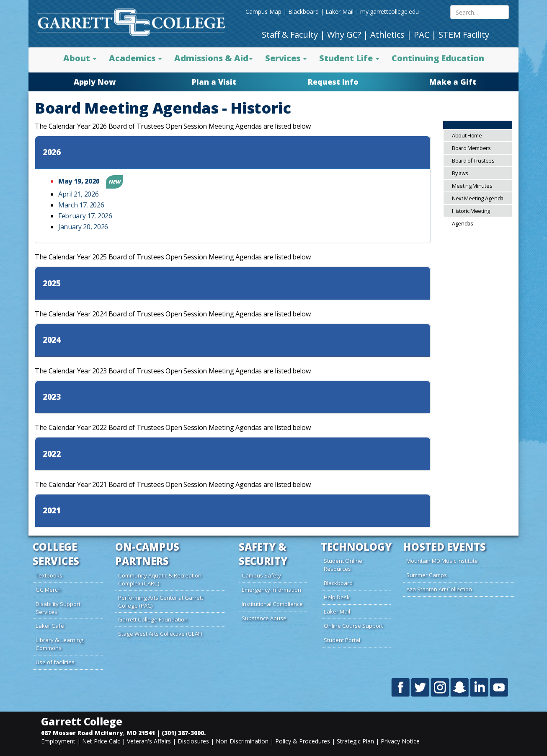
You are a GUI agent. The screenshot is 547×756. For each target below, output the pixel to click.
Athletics (387, 35)
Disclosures (193, 741)
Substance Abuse (264, 618)
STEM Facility (464, 35)
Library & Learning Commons (59, 644)
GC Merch (48, 590)
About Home (467, 136)
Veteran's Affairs (149, 741)
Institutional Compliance (272, 604)
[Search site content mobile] (480, 12)
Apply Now (95, 82)
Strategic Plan (355, 741)
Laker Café (50, 626)
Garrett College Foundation (153, 619)
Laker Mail (339, 12)
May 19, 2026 (80, 181)
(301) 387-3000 (183, 733)
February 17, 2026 (85, 216)
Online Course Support (353, 626)
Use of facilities (55, 662)
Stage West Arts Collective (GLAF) (160, 634)
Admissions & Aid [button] (213, 58)
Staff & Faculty (290, 35)
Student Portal (342, 640)
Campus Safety (261, 575)
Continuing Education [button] (438, 58)
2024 (52, 340)
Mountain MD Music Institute (442, 561)
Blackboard (303, 12)
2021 (52, 511)
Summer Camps (427, 575)
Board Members (471, 148)
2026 (52, 152)
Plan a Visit (214, 82)
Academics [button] (135, 58)
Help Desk (337, 597)
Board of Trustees (473, 161)
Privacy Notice (400, 741)
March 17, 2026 (81, 205)
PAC (422, 35)
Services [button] (286, 58)
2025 (52, 283)
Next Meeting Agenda (478, 198)
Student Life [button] (349, 58)
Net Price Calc (101, 741)
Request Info (333, 82)
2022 (52, 454)
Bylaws (460, 173)
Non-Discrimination (242, 741)
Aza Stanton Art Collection (439, 589)
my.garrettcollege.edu (390, 12)
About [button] (80, 58)
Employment (58, 741)
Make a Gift (453, 82)
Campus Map (263, 12)
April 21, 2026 (79, 194)
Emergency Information (271, 590)
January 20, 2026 (83, 227)
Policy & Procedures (303, 741)
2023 (52, 397)
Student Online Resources (343, 565)
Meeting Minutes (472, 186)
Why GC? (344, 35)
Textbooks (49, 575)
